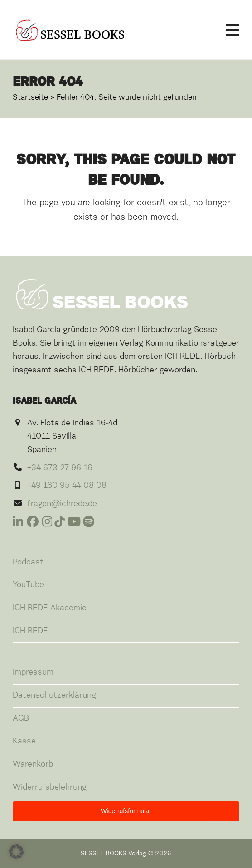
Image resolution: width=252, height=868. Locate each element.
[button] (233, 30)
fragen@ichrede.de (62, 504)
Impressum (33, 672)
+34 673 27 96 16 (60, 468)
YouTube (28, 585)
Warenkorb (33, 764)
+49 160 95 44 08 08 (67, 486)
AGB (21, 719)
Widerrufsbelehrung (50, 787)
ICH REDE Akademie (50, 608)
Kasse (24, 741)
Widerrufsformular (126, 811)
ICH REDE (30, 631)
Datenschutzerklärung (54, 695)
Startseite (30, 98)
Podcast (28, 562)
